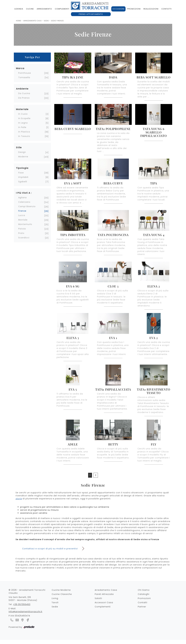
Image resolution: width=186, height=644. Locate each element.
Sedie (46, 21)
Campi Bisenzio (27, 206)
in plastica (24, 132)
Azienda (19, 9)
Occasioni (118, 9)
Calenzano (24, 202)
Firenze (22, 211)
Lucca (22, 215)
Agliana (22, 198)
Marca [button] (20, 68)
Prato (21, 233)
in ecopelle (24, 118)
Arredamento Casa (32, 21)
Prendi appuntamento (91, 14)
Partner (142, 607)
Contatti (166, 9)
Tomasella (24, 77)
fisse (21, 173)
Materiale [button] (22, 109)
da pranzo (24, 98)
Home (19, 21)
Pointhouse (25, 73)
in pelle (22, 127)
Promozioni (134, 9)
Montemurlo (25, 224)
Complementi (62, 9)
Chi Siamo (144, 590)
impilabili (23, 177)
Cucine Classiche (62, 594)
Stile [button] (19, 147)
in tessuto (24, 136)
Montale (23, 220)
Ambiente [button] (22, 89)
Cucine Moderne (61, 590)
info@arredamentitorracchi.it (25, 612)
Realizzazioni (151, 9)
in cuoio (23, 114)
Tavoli (55, 602)
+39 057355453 (22, 604)
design (22, 152)
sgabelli (23, 182)
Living (55, 598)
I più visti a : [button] (24, 193)
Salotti (98, 598)
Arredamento (44, 9)
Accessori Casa (104, 602)
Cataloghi (144, 594)
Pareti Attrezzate (104, 594)
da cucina (24, 93)
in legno (23, 123)
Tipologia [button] (22, 168)
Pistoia (22, 229)
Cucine (30, 9)
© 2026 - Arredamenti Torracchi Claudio (27, 591)
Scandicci (24, 238)
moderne (23, 157)
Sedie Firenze (57, 21)
